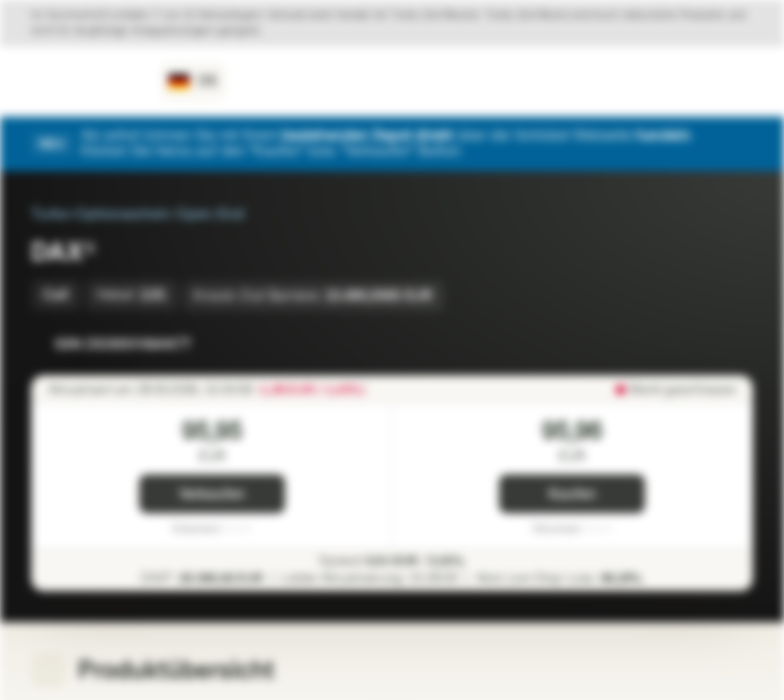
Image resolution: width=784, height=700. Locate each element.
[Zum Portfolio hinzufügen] (733, 344)
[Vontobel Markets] (84, 82)
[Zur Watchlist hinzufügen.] (695, 344)
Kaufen (572, 494)
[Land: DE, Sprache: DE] (193, 82)
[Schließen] (741, 144)
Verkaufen (212, 494)
